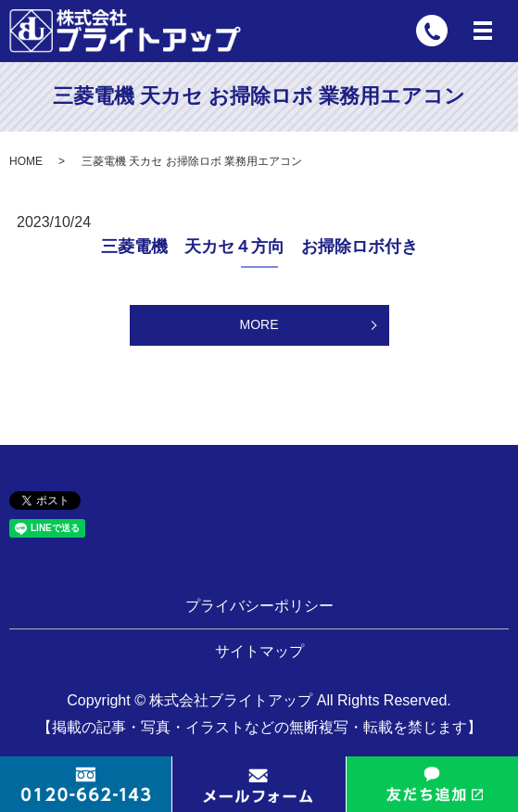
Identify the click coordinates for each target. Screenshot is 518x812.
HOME (26, 161)
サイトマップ (259, 651)
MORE (259, 324)
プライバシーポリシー (259, 606)
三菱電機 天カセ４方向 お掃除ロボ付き (259, 247)
